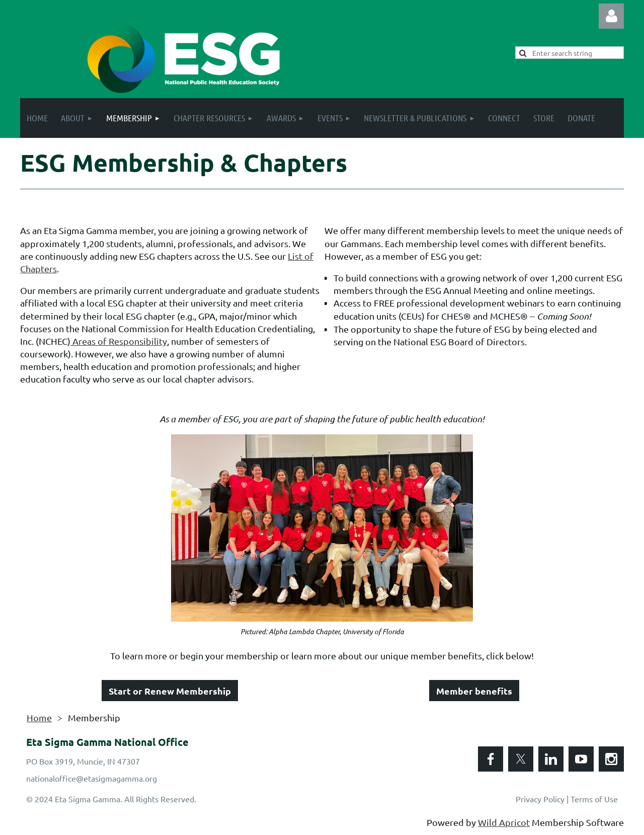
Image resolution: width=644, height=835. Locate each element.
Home (39, 717)
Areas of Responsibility (119, 341)
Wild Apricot (504, 822)
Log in (611, 16)
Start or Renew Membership (170, 691)
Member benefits (474, 691)
